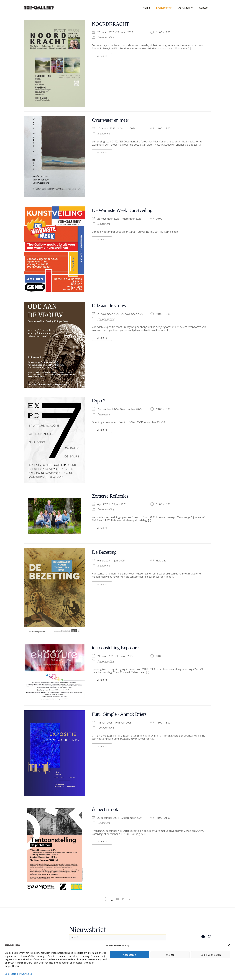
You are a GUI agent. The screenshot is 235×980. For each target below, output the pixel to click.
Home (151, 8)
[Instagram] (210, 937)
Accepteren (129, 955)
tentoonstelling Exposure (118, 647)
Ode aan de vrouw (111, 305)
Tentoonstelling (107, 37)
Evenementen (167, 8)
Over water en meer (113, 120)
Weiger (170, 955)
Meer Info (102, 56)
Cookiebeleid (11, 974)
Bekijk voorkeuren (211, 955)
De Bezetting (106, 552)
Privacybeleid (26, 974)
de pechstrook (107, 809)
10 (138, 899)
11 (144, 899)
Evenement (104, 134)
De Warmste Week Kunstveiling (126, 210)
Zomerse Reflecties (112, 496)
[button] (229, 945)
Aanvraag (188, 8)
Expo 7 (99, 401)
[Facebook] (203, 937)
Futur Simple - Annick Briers (123, 714)
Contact (204, 8)
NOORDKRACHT (113, 24)
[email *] (117, 937)
